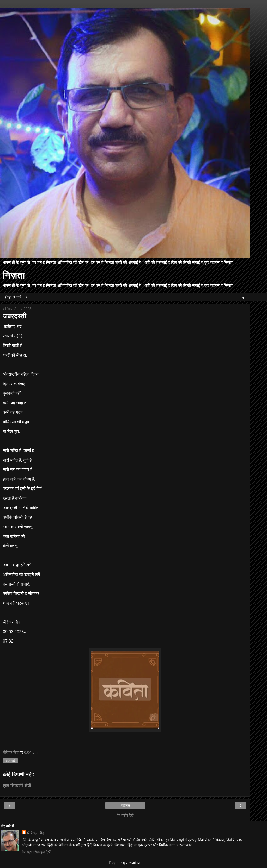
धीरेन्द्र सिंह (36, 833)
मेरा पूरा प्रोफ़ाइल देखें (36, 852)
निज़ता (14, 275)
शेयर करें (10, 761)
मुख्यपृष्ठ (125, 806)
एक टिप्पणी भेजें (17, 786)
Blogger (116, 863)
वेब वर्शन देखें (125, 815)
